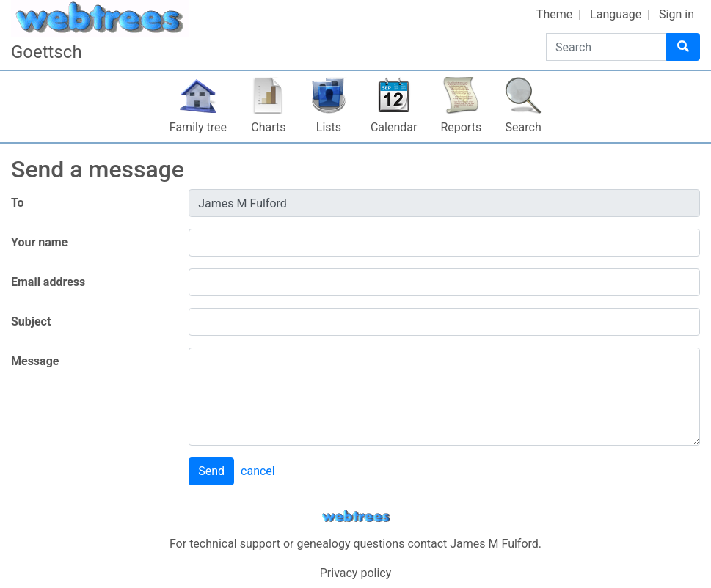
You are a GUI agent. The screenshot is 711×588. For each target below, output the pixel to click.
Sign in (677, 14)
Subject (31, 321)
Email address (48, 282)
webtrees (356, 517)
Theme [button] (554, 14)
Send (211, 471)
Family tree (198, 127)
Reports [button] (461, 127)
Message (35, 361)
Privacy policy (356, 573)
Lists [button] (329, 127)
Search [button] (524, 127)
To (18, 203)
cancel (258, 471)
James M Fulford (494, 544)
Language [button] (616, 14)
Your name (39, 242)
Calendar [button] (394, 127)
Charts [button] (268, 127)
